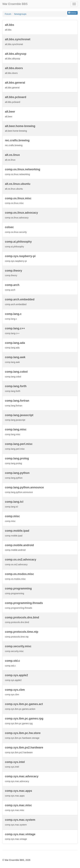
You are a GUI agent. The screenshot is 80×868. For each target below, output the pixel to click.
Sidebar (72, 13)
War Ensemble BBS (15, 4)
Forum (8, 14)
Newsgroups (20, 14)
